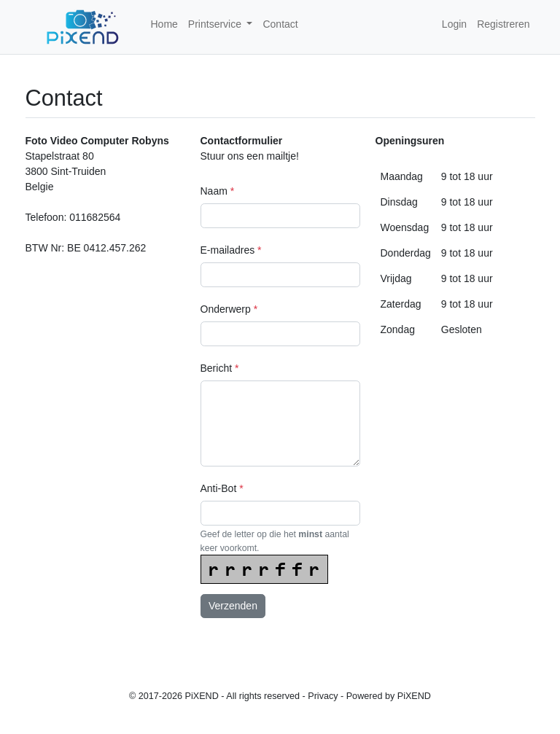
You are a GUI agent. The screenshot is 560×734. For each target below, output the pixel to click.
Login (454, 24)
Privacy (323, 696)
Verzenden (233, 606)
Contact (280, 24)
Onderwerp (229, 309)
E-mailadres (231, 250)
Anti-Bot (222, 488)
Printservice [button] (216, 24)
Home (164, 24)
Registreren (503, 24)
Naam (218, 191)
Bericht (220, 368)
